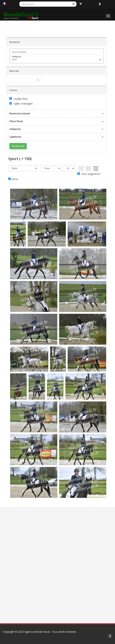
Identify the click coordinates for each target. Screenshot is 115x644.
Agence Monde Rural (37, 632)
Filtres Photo (16, 121)
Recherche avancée (20, 114)
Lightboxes (15, 137)
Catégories (15, 129)
